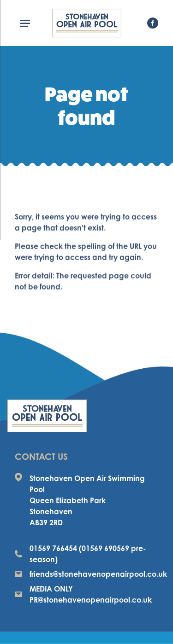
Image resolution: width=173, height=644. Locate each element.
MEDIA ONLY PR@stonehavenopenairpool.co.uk (83, 594)
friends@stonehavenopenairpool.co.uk (86, 574)
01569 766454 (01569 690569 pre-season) (81, 554)
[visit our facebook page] (153, 23)
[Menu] (29, 23)
